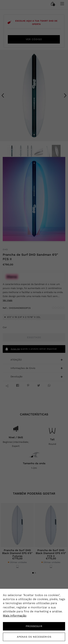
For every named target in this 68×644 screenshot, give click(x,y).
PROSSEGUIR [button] (34, 626)
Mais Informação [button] (15, 616)
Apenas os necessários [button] (34, 637)
